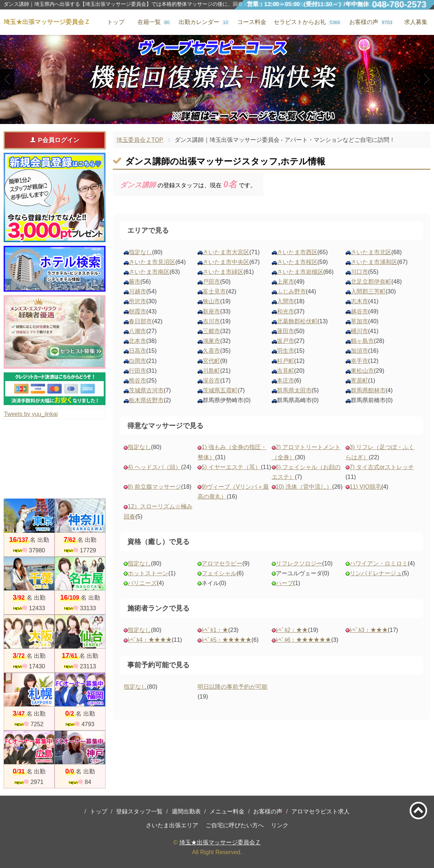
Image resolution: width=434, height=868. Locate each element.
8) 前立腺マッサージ (154, 487)
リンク (280, 825)
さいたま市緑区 (223, 272)
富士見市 (214, 291)
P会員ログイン (54, 140)
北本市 (138, 341)
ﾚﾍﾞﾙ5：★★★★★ (226, 640)
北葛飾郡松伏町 (297, 321)
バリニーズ (142, 583)
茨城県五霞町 (220, 390)
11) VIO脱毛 (365, 487)
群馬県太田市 (294, 390)
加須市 (359, 351)
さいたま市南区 (149, 272)
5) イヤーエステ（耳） (231, 467)
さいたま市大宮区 (226, 252)
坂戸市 (286, 341)
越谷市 (359, 311)
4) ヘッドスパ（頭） (154, 467)
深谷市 (211, 381)
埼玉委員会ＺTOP (140, 140)
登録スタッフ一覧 (139, 811)
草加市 (359, 321)
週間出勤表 (186, 811)
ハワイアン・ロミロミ (379, 563)
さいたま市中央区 (226, 262)
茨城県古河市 (146, 390)
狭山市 (211, 301)
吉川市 (211, 321)
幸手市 (359, 361)
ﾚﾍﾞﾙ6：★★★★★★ (304, 640)
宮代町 (211, 361)
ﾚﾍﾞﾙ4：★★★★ (150, 640)
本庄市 (286, 381)
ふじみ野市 (291, 291)
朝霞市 (138, 311)
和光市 (286, 311)
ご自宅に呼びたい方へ (235, 825)
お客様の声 (268, 811)
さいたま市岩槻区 (300, 272)
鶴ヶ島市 (362, 341)
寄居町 (359, 381)
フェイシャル (219, 573)
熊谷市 (138, 381)
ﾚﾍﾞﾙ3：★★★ (369, 630)
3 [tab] (228, 117)
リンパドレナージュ (376, 573)
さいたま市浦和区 (374, 262)
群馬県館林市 (368, 390)
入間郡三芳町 (368, 291)
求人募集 (416, 22)
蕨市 (135, 282)
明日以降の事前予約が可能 (232, 687)
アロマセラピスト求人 (320, 811)
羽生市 (286, 351)
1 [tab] (206, 117)
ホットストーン (148, 573)
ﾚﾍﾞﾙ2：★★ (292, 630)
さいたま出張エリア (172, 825)
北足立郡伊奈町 (371, 282)
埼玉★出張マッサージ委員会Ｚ (220, 842)
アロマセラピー (222, 563)
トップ (99, 811)
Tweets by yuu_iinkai (31, 414)
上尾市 (286, 282)
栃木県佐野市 (146, 400)
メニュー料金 (227, 811)
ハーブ (284, 583)
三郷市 (211, 331)
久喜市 (211, 351)
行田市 (138, 371)
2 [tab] (217, 117)
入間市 (286, 301)
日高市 (138, 351)
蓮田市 (286, 331)
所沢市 (138, 301)
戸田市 (211, 282)
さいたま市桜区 (297, 262)
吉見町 (286, 371)
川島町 (211, 371)
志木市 (359, 301)
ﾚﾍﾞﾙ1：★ (215, 630)
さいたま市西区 (297, 252)
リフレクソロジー (299, 563)
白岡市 (138, 361)
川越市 (138, 291)
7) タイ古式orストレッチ (382, 467)
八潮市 (138, 331)
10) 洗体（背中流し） (304, 487)
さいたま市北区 (371, 252)
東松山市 (362, 371)
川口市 (359, 272)
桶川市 (359, 331)
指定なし (140, 252)
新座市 (211, 311)
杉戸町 (286, 361)
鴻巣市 (211, 341)
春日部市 (140, 321)
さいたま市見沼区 (152, 262)
